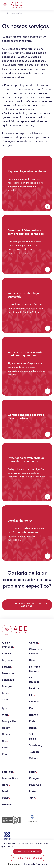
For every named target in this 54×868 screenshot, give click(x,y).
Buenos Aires (10, 778)
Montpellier (9, 721)
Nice (5, 741)
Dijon (33, 660)
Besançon (8, 673)
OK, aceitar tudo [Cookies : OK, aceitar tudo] (27, 851)
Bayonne (8, 660)
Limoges (35, 701)
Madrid (7, 791)
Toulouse (35, 752)
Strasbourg (36, 745)
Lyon (5, 708)
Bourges (7, 686)
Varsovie (7, 804)
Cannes (34, 643)
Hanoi (6, 785)
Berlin (33, 771)
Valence (34, 758)
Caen (6, 699)
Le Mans (35, 688)
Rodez (33, 721)
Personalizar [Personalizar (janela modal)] (15, 864)
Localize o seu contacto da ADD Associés (27, 605)
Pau (5, 754)
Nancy (6, 728)
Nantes (7, 734)
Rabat (6, 798)
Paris (6, 747)
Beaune (7, 667)
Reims (33, 708)
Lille (32, 695)
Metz (5, 714)
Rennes (34, 714)
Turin (32, 798)
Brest (5, 693)
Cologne (35, 778)
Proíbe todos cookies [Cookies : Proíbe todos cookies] (28, 858)
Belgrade (8, 771)
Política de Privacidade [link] (36, 864)
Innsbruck (35, 785)
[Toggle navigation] (50, 5)
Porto (33, 791)
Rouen (33, 728)
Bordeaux (8, 680)
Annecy (7, 653)
